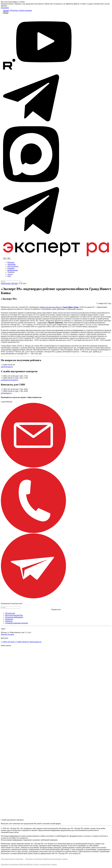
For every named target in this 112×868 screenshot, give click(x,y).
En (5, 259)
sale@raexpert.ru (7, 367)
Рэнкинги (11, 268)
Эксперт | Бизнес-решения (22, 10)
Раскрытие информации (14, 617)
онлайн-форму (55, 824)
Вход (6, 12)
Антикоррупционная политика (17, 623)
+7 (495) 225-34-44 (8, 642)
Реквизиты (9, 619)
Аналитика (11, 264)
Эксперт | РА (8, 10)
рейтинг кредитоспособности (51, 307)
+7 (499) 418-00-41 (22, 642)
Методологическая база (14, 615)
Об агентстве (10, 613)
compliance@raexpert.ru (10, 380)
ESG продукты (13, 266)
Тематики (11, 272)
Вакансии (9, 621)
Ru (9, 259)
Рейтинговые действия (9, 284)
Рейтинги (11, 262)
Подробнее (5, 8)
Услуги (10, 274)
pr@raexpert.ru (6, 393)
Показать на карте (8, 634)
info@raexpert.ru (35, 642)
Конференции (13, 270)
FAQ (9, 276)
